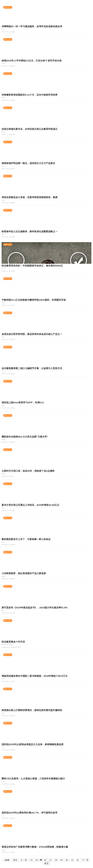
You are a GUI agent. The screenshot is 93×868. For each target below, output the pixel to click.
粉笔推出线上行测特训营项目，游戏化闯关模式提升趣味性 (32, 710)
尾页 (46, 863)
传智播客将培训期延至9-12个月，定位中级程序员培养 (30, 95)
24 (37, 860)
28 (56, 860)
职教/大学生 (8, 7)
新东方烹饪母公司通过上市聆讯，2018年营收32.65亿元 (30, 505)
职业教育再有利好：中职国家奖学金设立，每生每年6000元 (32, 266)
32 (78, 860)
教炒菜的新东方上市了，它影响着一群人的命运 (26, 539)
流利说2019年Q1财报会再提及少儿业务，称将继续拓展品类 (33, 744)
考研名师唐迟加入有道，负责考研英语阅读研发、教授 (30, 197)
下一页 (85, 860)
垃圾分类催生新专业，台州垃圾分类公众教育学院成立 (30, 129)
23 (31, 860)
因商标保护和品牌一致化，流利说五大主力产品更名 (28, 163)
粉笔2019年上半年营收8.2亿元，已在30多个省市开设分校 (32, 61)
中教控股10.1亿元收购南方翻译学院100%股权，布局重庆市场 (34, 300)
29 (61, 860)
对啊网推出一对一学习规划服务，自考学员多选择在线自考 (32, 26)
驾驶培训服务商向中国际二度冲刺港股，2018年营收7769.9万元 (35, 676)
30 (67, 860)
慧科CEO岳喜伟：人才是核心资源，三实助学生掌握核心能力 (33, 779)
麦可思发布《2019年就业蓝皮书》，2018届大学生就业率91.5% (35, 608)
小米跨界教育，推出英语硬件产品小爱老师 (24, 573)
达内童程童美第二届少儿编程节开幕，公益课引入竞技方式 (32, 368)
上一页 (24, 860)
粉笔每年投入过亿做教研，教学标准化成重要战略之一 (30, 232)
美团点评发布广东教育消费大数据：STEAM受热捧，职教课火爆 (35, 847)
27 (51, 860)
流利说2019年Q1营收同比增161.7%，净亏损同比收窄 (29, 813)
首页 (15, 860)
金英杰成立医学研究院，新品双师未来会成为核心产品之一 (32, 334)
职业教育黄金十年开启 (13, 642)
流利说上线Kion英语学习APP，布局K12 (23, 403)
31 (72, 860)
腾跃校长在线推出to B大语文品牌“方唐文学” (25, 437)
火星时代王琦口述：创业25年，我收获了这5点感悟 (28, 471)
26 (45, 860)
